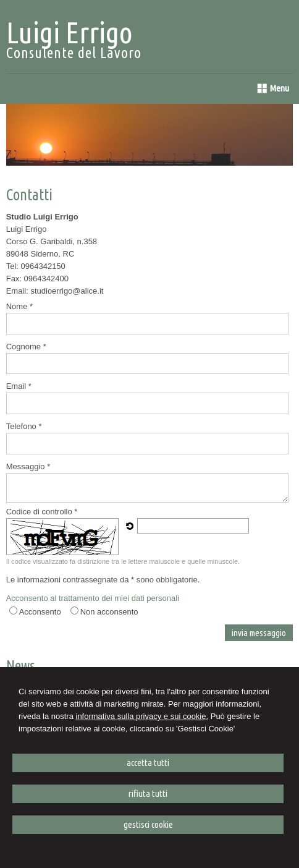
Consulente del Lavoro (74, 53)
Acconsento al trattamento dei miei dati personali (93, 598)
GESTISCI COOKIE (148, 824)
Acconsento (40, 612)
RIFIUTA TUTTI (148, 794)
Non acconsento (109, 612)
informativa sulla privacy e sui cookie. (142, 716)
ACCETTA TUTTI (148, 763)
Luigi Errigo (69, 32)
